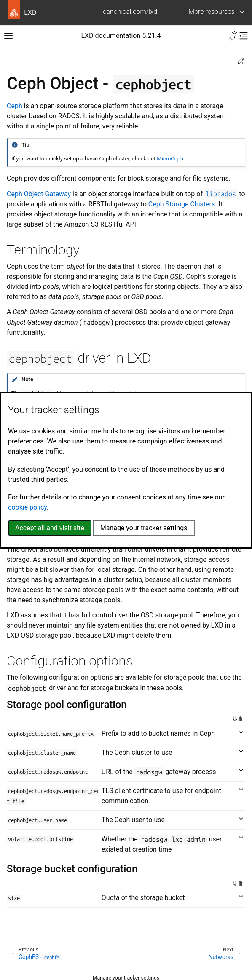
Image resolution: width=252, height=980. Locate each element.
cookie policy (27, 507)
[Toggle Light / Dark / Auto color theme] (233, 36)
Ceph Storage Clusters (182, 204)
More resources (211, 12)
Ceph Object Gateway (39, 194)
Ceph (15, 106)
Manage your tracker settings (144, 528)
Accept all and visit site (50, 528)
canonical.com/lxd (130, 12)
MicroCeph (170, 159)
